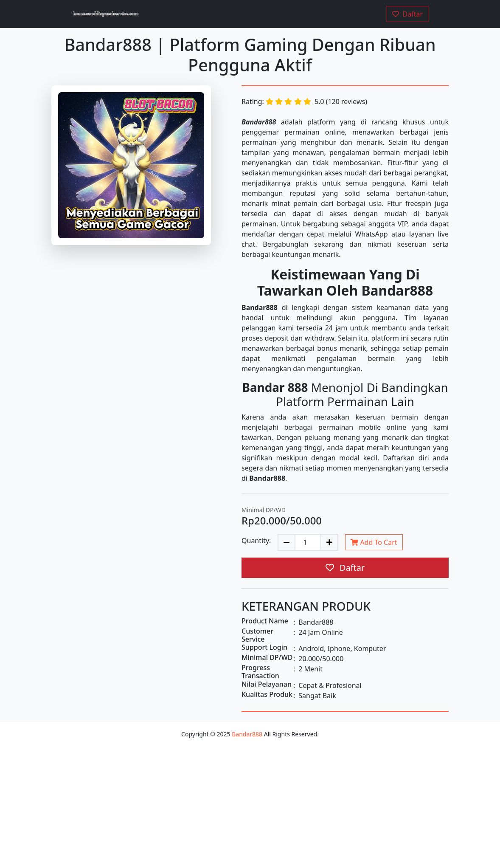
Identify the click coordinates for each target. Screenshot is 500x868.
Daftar (345, 568)
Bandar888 (247, 734)
